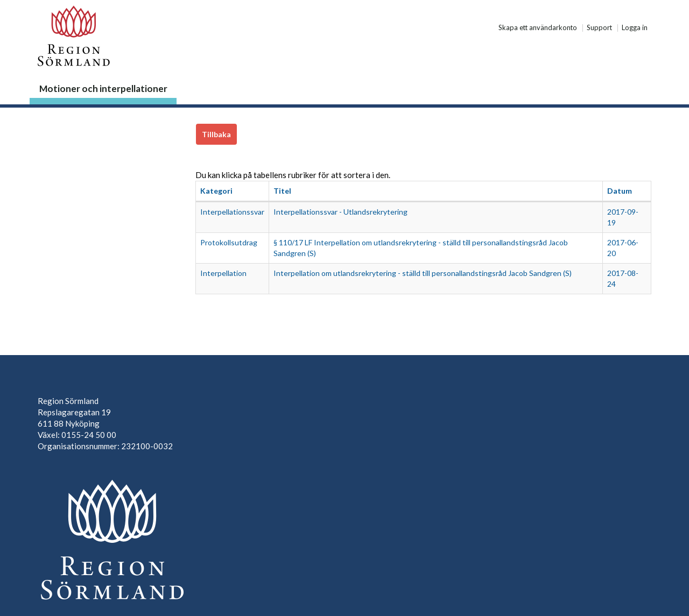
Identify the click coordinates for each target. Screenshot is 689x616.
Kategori (216, 191)
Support (599, 28)
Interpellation (223, 273)
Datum (620, 191)
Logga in (635, 28)
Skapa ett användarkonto (538, 28)
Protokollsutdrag (229, 242)
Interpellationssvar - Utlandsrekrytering (340, 212)
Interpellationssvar (232, 212)
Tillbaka (216, 134)
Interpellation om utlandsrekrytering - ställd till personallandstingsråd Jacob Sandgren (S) (423, 273)
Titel (282, 191)
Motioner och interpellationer (103, 88)
